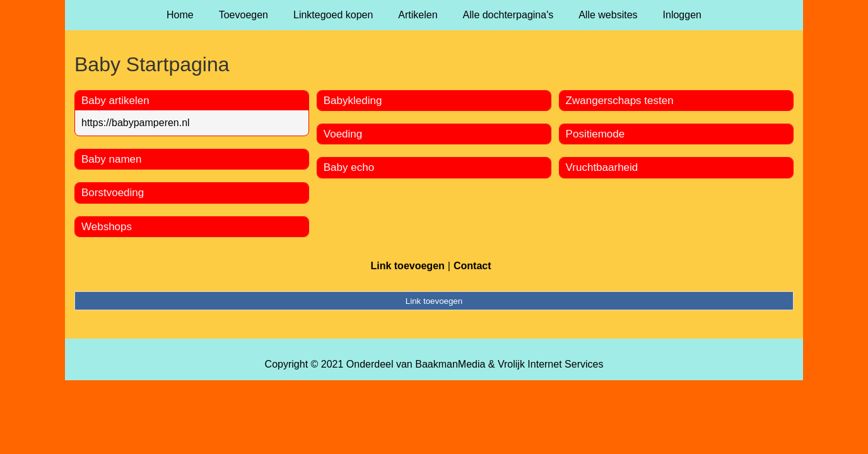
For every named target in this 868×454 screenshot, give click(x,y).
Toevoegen (243, 15)
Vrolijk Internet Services (550, 364)
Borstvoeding (113, 193)
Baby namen (111, 159)
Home (180, 15)
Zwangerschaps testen (620, 101)
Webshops (107, 227)
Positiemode (595, 134)
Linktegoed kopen (333, 15)
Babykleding (353, 101)
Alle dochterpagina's (508, 15)
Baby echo (349, 167)
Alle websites (608, 15)
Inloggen (682, 15)
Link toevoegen (407, 266)
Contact (472, 266)
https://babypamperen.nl (136, 123)
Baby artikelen (115, 101)
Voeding (343, 134)
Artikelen (418, 15)
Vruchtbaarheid (602, 167)
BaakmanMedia (450, 364)
